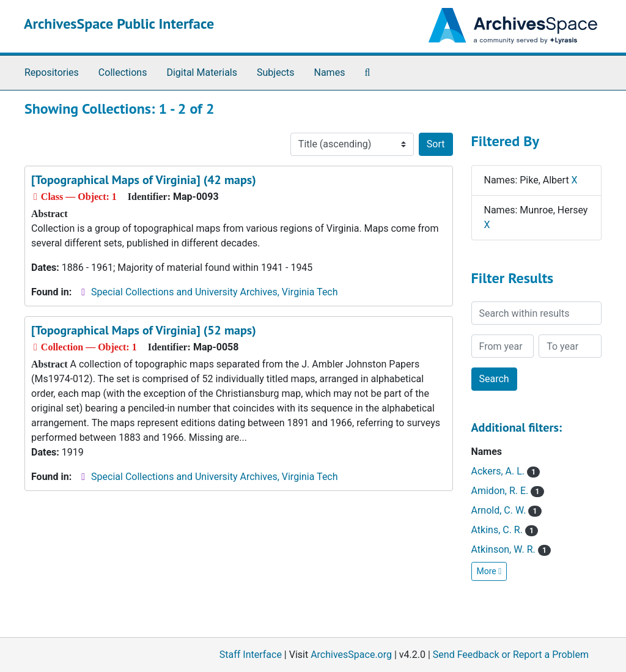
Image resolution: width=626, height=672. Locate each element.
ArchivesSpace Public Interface (119, 24)
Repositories (52, 72)
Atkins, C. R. (505, 530)
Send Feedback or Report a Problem (511, 655)
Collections (123, 72)
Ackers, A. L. (506, 471)
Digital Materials (202, 72)
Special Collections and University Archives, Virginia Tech (214, 292)
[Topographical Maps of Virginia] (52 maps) (144, 330)
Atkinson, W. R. (511, 549)
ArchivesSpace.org (351, 655)
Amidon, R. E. (508, 491)
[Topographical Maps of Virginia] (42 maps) (144, 180)
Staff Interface (251, 655)
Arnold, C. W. (506, 510)
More (489, 571)
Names (330, 72)
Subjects (275, 72)
